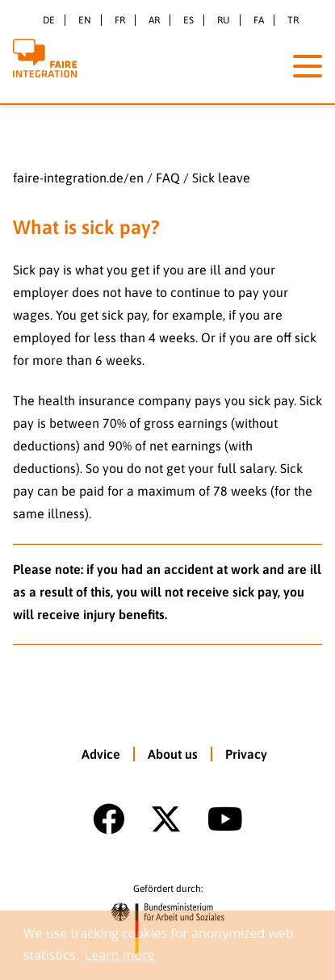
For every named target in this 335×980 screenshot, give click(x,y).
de (49, 20)
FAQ (168, 178)
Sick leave (221, 178)
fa (259, 20)
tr (293, 20)
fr (120, 20)
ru (224, 20)
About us (173, 754)
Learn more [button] (120, 955)
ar (154, 20)
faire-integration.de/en (78, 178)
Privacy (246, 754)
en (85, 20)
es (188, 20)
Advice (101, 754)
